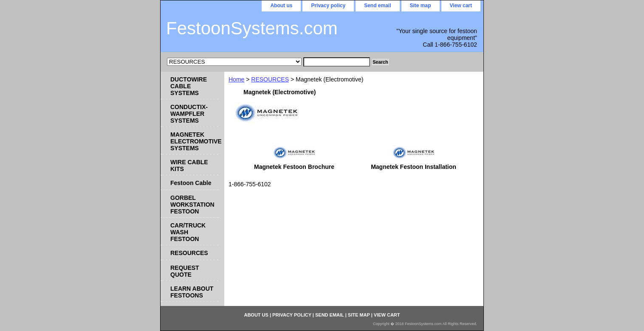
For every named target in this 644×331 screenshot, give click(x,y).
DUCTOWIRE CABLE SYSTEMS (189, 86)
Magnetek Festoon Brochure (294, 167)
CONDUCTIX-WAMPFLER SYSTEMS (189, 114)
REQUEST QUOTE (185, 271)
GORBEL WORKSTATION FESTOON (192, 205)
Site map (421, 6)
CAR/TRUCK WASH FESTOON (188, 232)
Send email (377, 6)
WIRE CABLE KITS (189, 165)
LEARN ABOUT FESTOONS (192, 292)
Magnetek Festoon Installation (414, 167)
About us (281, 6)
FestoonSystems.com (252, 28)
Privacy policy (328, 6)
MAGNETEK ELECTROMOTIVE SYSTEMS (195, 141)
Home (236, 79)
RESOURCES (270, 79)
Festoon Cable (191, 183)
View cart (461, 6)
